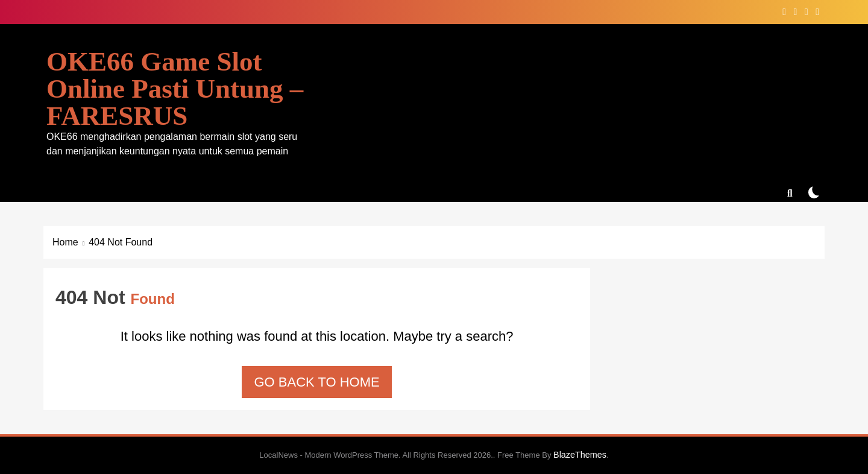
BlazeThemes (580, 455)
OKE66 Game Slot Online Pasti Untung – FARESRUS (175, 89)
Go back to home (316, 382)
